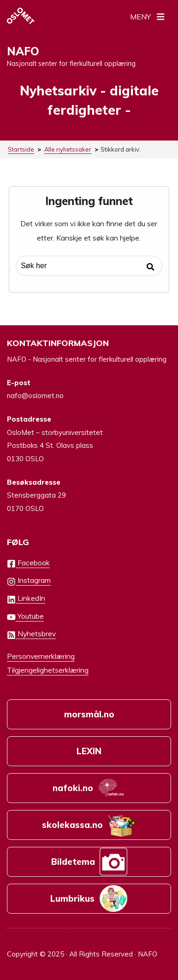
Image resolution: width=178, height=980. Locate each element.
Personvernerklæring (41, 656)
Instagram (29, 581)
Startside (21, 149)
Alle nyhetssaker (68, 149)
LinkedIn (26, 599)
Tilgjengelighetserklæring (48, 670)
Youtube (25, 617)
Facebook (28, 563)
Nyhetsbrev (31, 634)
